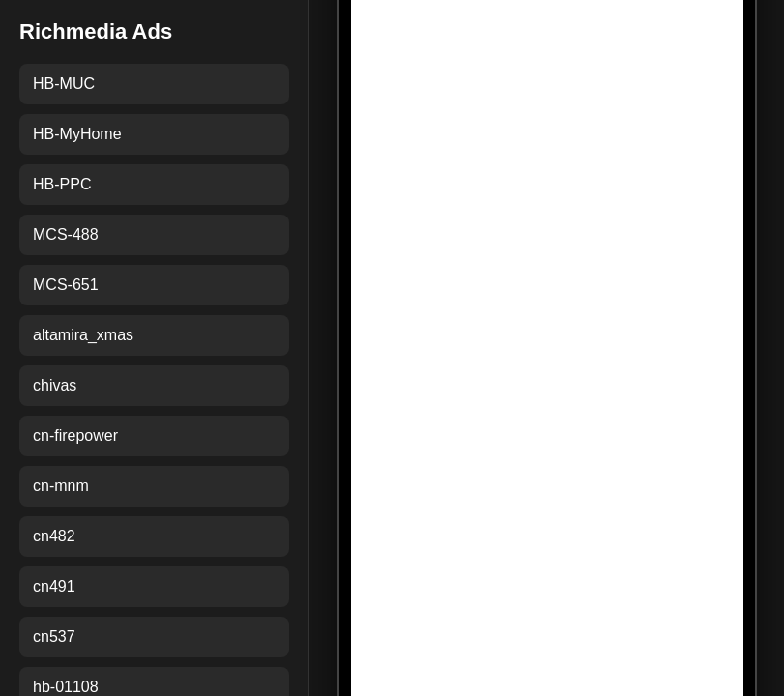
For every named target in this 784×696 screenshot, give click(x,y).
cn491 (54, 586)
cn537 (54, 637)
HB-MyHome (77, 134)
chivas (55, 385)
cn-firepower (75, 435)
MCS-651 (66, 285)
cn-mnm (61, 486)
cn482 (54, 536)
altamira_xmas (83, 335)
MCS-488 (66, 234)
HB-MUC (64, 84)
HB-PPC (62, 184)
